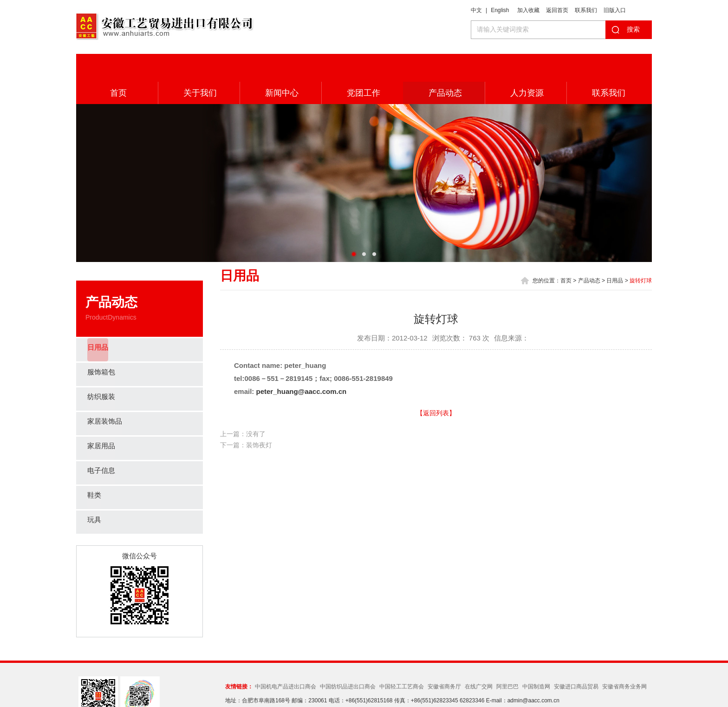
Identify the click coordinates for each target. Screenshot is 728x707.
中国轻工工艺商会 (402, 659)
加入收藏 (528, 10)
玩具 (95, 492)
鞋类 (95, 468)
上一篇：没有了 (243, 406)
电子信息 (102, 443)
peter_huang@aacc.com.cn (302, 363)
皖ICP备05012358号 (444, 684)
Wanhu (512, 684)
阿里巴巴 (507, 659)
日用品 (98, 320)
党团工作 (362, 65)
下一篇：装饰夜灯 (246, 417)
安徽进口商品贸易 (576, 659)
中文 (476, 10)
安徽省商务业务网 (624, 659)
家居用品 (102, 418)
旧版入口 (615, 10)
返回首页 (557, 10)
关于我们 (199, 65)
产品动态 (444, 65)
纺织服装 (102, 369)
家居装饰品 (106, 394)
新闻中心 (280, 65)
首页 (117, 65)
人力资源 (526, 65)
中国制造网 (536, 659)
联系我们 (586, 10)
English (500, 10)
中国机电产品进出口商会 (286, 659)
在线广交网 (479, 659)
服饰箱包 (102, 344)
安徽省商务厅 (444, 659)
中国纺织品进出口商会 (348, 659)
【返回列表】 (436, 385)
